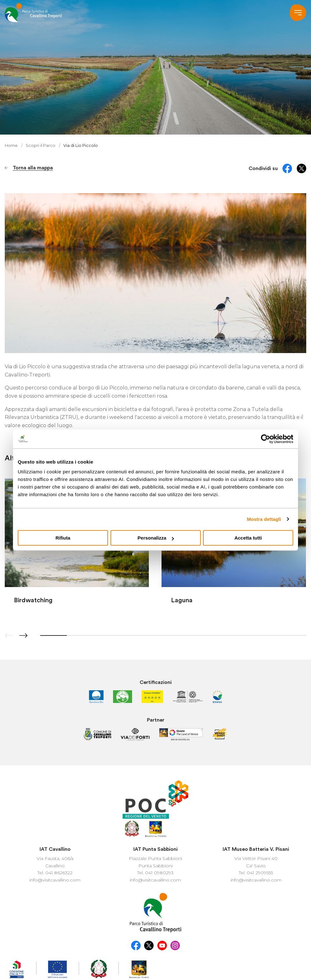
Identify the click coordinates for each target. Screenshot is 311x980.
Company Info (262, 954)
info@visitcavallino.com (55, 831)
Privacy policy (190, 954)
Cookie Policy (225, 954)
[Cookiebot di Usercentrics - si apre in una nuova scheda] (266, 439)
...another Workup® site (155, 966)
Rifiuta (63, 538)
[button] (23, 635)
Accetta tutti (248, 538)
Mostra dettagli (264, 519)
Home (11, 145)
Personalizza (156, 538)
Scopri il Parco (41, 145)
